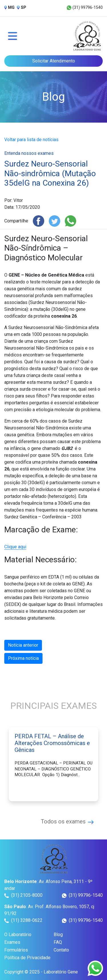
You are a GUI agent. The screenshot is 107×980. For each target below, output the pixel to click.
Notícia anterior (23, 645)
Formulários (16, 950)
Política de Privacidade (27, 958)
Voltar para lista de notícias (31, 140)
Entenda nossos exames (29, 153)
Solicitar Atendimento (54, 61)
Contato (61, 950)
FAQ (58, 942)
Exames (12, 942)
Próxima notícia (23, 658)
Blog (58, 935)
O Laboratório (18, 935)
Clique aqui (15, 547)
